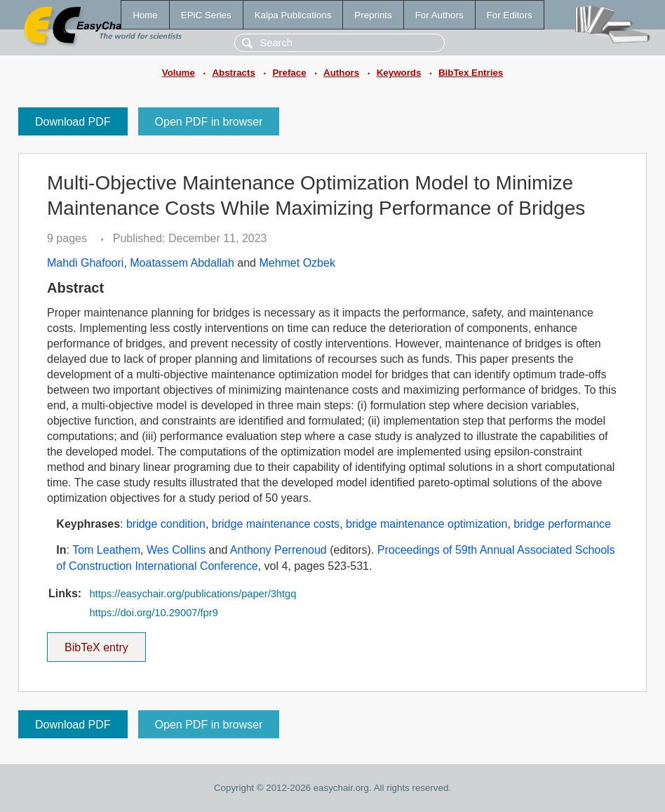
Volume (179, 73)
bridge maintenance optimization (426, 524)
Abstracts (233, 73)
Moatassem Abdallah (182, 263)
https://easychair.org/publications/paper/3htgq (193, 594)
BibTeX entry (96, 643)
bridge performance (562, 524)
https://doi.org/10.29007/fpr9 (153, 613)
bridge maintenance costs (276, 524)
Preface (289, 73)
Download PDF (73, 122)
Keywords (399, 73)
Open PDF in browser (209, 122)
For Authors (439, 15)
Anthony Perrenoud (278, 550)
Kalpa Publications (293, 15)
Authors (341, 73)
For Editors (510, 15)
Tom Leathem (106, 550)
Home (145, 15)
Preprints (373, 15)
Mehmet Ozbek (297, 263)
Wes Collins (176, 550)
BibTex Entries (471, 73)
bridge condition (166, 524)
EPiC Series (206, 15)
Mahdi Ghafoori (85, 263)
